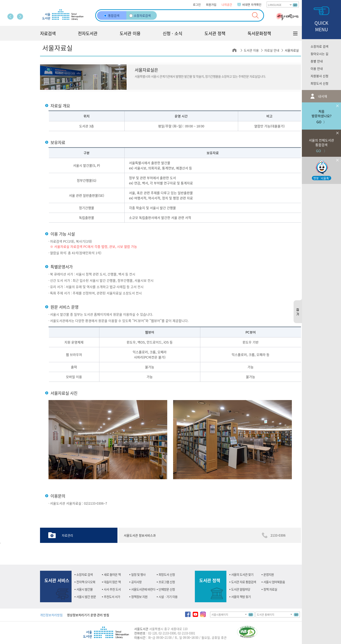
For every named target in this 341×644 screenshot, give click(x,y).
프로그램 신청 (167, 582)
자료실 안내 (272, 50)
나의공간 (227, 4)
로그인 (197, 4)
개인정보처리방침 (51, 615)
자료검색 (48, 33)
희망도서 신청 (319, 83)
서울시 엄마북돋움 (274, 582)
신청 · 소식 (172, 33)
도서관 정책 (215, 33)
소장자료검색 (140, 15)
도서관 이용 (130, 33)
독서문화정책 (259, 33)
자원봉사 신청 (319, 76)
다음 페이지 (20, 17)
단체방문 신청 (167, 589)
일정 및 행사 (138, 574)
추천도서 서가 (112, 597)
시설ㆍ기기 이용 (168, 597)
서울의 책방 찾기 (241, 597)
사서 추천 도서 (112, 589)
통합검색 (111, 15)
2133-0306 (278, 535)
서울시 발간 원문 (86, 597)
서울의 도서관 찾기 (242, 574)
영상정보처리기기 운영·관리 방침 (88, 615)
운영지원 (269, 574)
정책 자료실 (270, 589)
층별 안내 (317, 61)
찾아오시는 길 (319, 54)
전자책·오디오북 (86, 582)
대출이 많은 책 (112, 582)
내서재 (322, 96)
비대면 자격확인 (252, 4)
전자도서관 (88, 33)
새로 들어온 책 (112, 574)
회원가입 (211, 4)
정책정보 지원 (139, 597)
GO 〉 (321, 141)
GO (295, 5)
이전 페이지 (10, 17)
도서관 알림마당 (241, 589)
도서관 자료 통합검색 (244, 582)
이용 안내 (317, 68)
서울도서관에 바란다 (143, 589)
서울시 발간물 (84, 589)
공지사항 (136, 582)
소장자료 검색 (319, 46)
